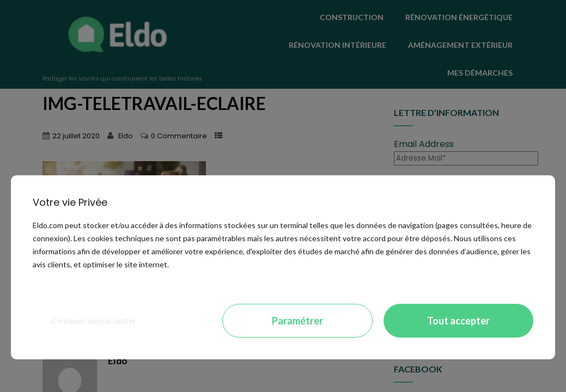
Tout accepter (458, 321)
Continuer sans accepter (93, 320)
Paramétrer (297, 321)
